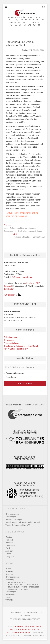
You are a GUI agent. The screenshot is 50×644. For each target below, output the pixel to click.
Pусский (9, 543)
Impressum (25, 616)
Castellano (10, 545)
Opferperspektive (29, 213)
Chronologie (9, 340)
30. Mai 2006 (39, 50)
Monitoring (10, 580)
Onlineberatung (10, 337)
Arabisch (9, 551)
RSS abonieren (12, 295)
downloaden (9, 289)
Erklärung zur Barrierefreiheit (25, 619)
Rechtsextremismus (16, 216)
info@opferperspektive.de (22, 277)
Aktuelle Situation (17, 582)
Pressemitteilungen (12, 343)
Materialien (10, 595)
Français (9, 540)
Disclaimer (16, 612)
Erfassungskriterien (18, 589)
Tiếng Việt (10, 556)
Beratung (9, 574)
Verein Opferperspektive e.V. (16, 349)
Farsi (8, 548)
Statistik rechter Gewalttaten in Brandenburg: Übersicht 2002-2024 (23, 586)
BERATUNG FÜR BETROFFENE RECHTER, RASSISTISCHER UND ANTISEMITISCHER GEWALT (25, 20)
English (9, 537)
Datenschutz (33, 612)
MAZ (31, 50)
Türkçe (8, 554)
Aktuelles (12, 213)
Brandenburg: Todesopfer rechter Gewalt (21, 346)
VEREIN (9, 600)
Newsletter (11, 377)
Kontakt (9, 597)
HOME (8, 569)
